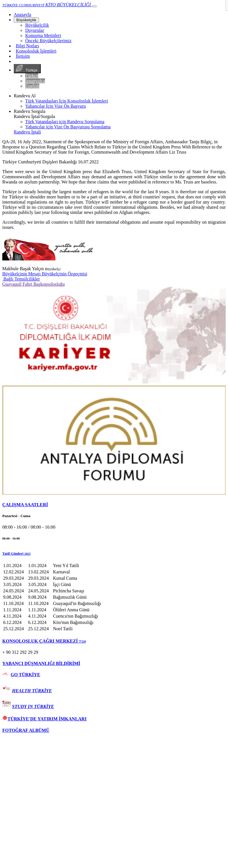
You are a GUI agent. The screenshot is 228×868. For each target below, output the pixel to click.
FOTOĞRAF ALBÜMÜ (26, 730)
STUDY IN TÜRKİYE (33, 706)
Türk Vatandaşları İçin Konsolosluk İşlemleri (67, 101)
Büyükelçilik (26, 20)
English (32, 86)
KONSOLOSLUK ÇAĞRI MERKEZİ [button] (44, 641)
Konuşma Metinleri (43, 35)
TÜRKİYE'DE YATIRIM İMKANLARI (44, 719)
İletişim (23, 56)
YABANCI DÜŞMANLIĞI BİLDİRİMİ (41, 663)
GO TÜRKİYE (25, 675)
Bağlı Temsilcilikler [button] (21, 279)
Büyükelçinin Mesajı (22, 274)
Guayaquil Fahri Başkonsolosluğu (34, 284)
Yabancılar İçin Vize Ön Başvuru (55, 106)
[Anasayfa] (22, 15)
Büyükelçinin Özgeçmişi (65, 274)
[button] (114, 554)
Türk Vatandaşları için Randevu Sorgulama (65, 122)
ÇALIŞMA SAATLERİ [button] (25, 505)
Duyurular (35, 30)
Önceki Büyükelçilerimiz (48, 41)
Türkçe (27, 69)
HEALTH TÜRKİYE (32, 691)
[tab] (114, 505)
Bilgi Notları (27, 46)
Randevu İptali (27, 132)
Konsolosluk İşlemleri (36, 51)
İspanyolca (35, 81)
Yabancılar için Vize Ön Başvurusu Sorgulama (68, 127)
